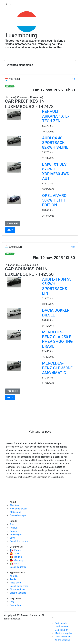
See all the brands (19, 541)
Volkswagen (16, 534)
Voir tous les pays (40, 432)
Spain (15, 554)
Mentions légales (63, 633)
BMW (13, 538)
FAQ (12, 602)
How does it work (19, 509)
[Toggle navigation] (9, 4)
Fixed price (15, 583)
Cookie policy (62, 630)
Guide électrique (18, 515)
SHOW (10, 230)
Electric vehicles (18, 593)
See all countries (18, 567)
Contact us (15, 605)
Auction (14, 576)
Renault (14, 528)
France (15, 550)
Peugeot (14, 531)
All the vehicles (17, 589)
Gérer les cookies (64, 637)
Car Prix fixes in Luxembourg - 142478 (29, 104)
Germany (17, 560)
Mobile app (15, 512)
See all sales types (19, 586)
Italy (14, 564)
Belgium (16, 557)
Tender (13, 579)
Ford (12, 524)
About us (14, 505)
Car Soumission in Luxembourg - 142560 (29, 271)
